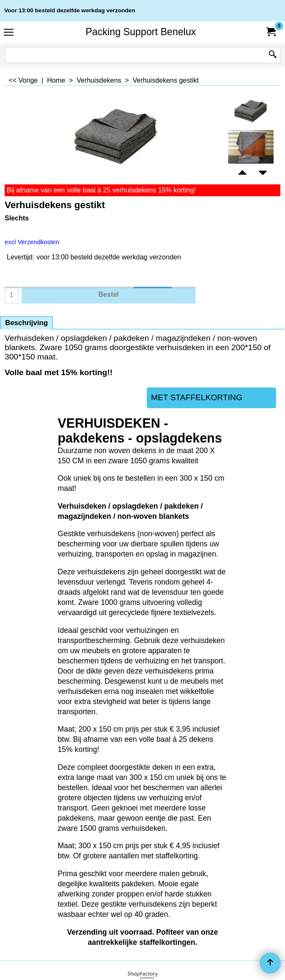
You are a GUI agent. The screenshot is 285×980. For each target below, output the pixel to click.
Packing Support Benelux (141, 32)
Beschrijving (27, 323)
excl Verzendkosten (32, 242)
